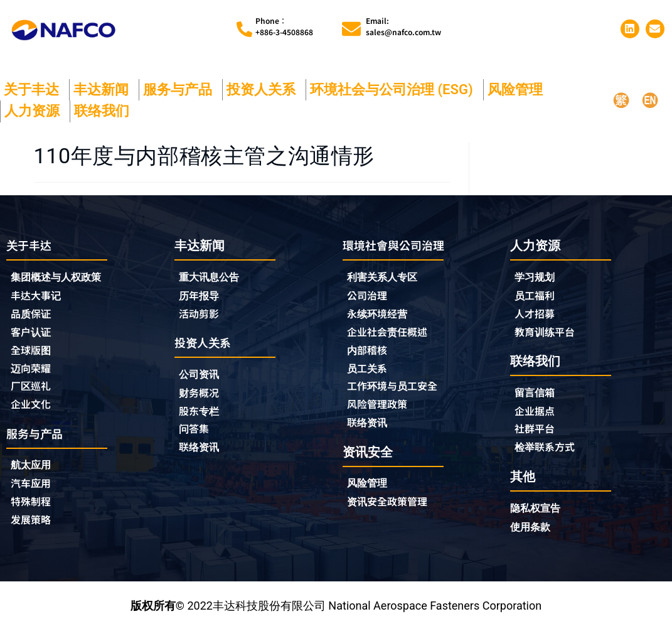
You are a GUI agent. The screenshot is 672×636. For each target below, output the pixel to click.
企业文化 (33, 410)
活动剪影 (201, 315)
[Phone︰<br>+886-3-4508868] (244, 29)
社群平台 (537, 433)
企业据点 (537, 414)
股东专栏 (205, 415)
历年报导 (201, 296)
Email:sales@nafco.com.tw (403, 26)
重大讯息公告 (213, 277)
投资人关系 (264, 89)
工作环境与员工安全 (398, 391)
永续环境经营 (381, 316)
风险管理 (518, 89)
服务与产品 (181, 89)
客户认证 (33, 335)
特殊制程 (33, 510)
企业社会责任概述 (392, 335)
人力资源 (35, 111)
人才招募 (537, 315)
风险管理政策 (381, 410)
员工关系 (370, 372)
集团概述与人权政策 (61, 278)
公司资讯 (205, 377)
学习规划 (537, 277)
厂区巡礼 (33, 391)
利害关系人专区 (387, 278)
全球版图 (33, 353)
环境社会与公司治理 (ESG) (395, 89)
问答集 (196, 434)
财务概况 (205, 396)
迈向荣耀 (33, 372)
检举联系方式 (548, 452)
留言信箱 (537, 395)
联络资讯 (201, 453)
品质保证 (33, 316)
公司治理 (373, 297)
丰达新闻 (104, 89)
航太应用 (36, 472)
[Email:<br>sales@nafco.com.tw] (351, 29)
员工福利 (537, 296)
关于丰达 (35, 89)
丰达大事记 (39, 297)
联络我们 (105, 111)
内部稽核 (370, 353)
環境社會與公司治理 (399, 245)
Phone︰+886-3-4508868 (284, 26)
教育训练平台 (548, 334)
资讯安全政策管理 (392, 509)
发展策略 (33, 529)
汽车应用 (36, 491)
